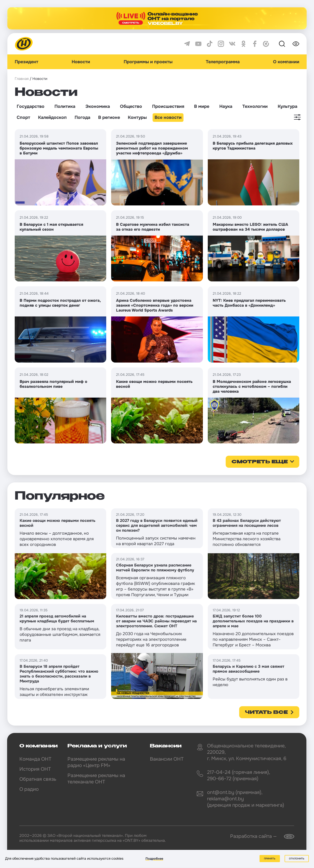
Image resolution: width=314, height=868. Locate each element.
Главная (22, 79)
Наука (226, 106)
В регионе (109, 117)
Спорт (23, 117)
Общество (131, 106)
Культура (288, 106)
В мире (202, 106)
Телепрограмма (223, 62)
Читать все (266, 713)
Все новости (168, 117)
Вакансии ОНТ (167, 759)
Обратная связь (38, 779)
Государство (31, 106)
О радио (29, 789)
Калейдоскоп (52, 117)
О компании (286, 62)
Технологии (255, 106)
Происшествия (168, 106)
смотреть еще (260, 462)
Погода (82, 117)
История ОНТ (35, 769)
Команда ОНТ (35, 759)
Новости (81, 62)
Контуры (137, 117)
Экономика (98, 106)
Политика (65, 106)
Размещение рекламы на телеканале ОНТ (96, 779)
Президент (26, 62)
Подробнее (154, 859)
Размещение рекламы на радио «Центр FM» (96, 762)
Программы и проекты (148, 62)
